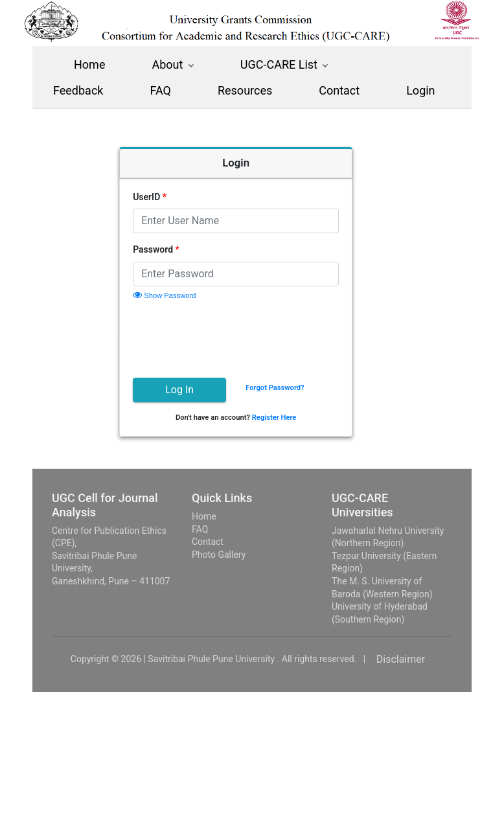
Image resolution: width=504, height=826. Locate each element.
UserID (166, 197)
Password (172, 249)
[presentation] (247, 337)
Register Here (291, 418)
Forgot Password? (291, 388)
